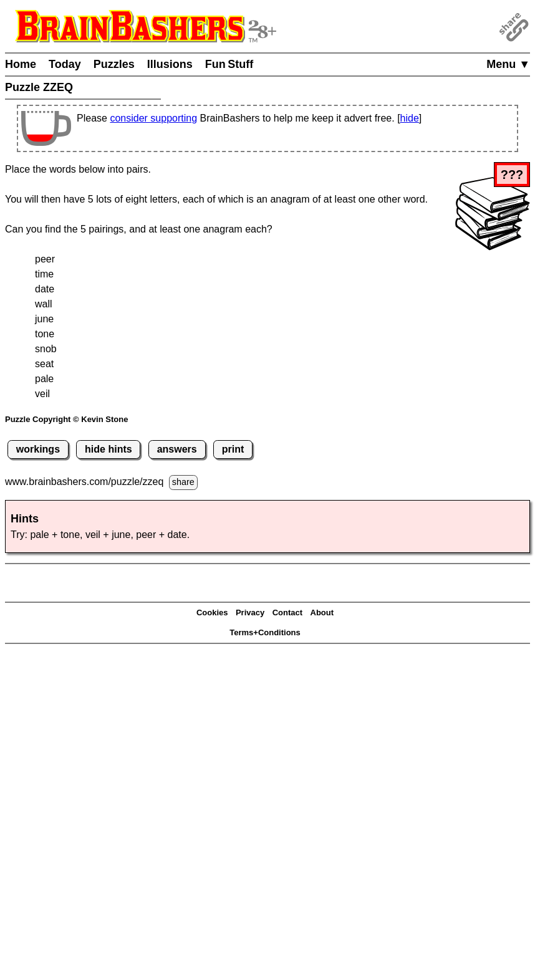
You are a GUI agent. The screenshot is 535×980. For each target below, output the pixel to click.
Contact (287, 612)
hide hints (108, 449)
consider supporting (153, 118)
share (183, 482)
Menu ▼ (508, 64)
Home (21, 64)
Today (65, 64)
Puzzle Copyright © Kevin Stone (66, 419)
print (233, 449)
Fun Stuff (229, 64)
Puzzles (114, 64)
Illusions (170, 64)
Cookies (212, 612)
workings (38, 449)
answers (177, 449)
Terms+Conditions (265, 632)
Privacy (250, 612)
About (322, 612)
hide (410, 118)
